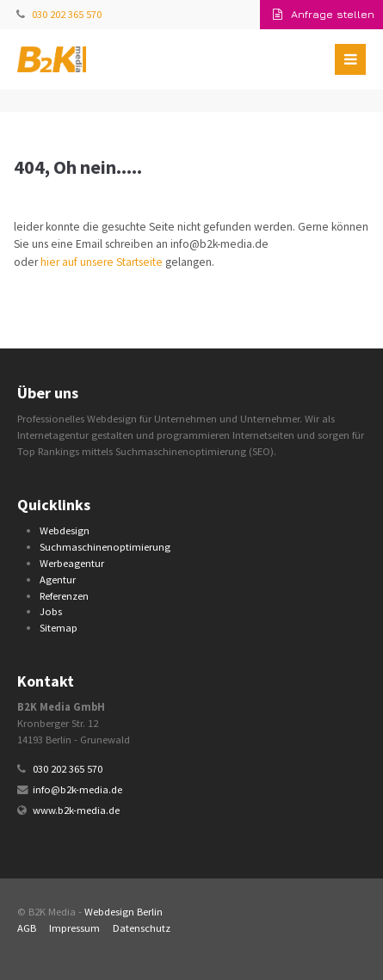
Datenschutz (142, 928)
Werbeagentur (72, 563)
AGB (27, 928)
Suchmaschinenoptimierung (105, 547)
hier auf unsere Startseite (102, 262)
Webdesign (65, 530)
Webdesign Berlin (124, 912)
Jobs (51, 611)
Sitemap (59, 628)
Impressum (74, 928)
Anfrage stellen (324, 14)
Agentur (58, 579)
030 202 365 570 (67, 14)
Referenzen (64, 596)
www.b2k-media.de (76, 810)
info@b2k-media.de (77, 789)
